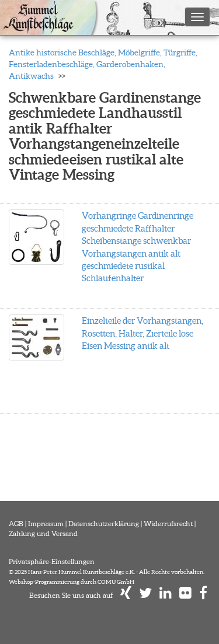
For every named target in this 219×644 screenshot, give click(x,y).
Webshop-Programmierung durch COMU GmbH (72, 582)
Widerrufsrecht (168, 524)
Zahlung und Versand (43, 533)
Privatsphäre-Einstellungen (52, 561)
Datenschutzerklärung (104, 524)
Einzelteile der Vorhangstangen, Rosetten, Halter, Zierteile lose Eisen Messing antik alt (142, 333)
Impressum (46, 524)
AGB (16, 524)
